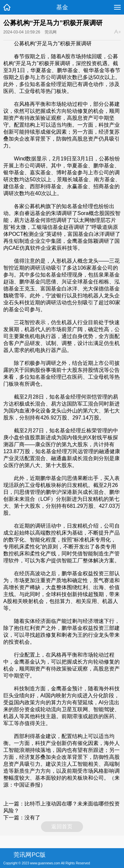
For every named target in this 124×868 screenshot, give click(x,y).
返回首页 (62, 826)
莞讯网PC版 (30, 855)
